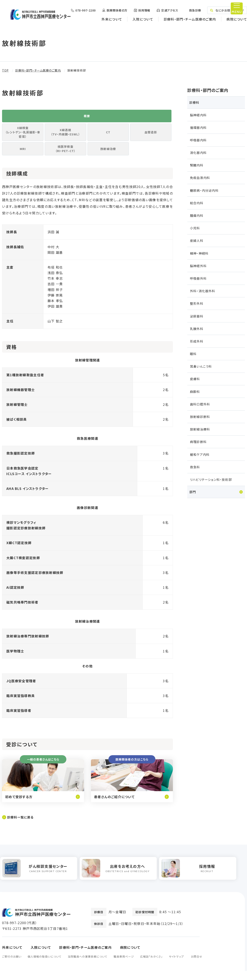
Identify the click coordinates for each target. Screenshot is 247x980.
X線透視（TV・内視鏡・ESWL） (66, 136)
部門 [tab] (193, 492)
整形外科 (197, 303)
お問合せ (197, 966)
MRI (23, 154)
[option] (41, 876)
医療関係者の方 (117, 10)
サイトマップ (176, 966)
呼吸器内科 (198, 140)
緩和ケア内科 (200, 454)
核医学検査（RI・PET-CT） (65, 154)
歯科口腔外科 (200, 404)
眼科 (193, 354)
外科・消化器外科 (203, 291)
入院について (143, 19)
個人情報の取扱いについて (44, 966)
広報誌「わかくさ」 (151, 966)
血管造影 (151, 136)
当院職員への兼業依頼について (88, 966)
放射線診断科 (200, 417)
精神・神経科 (199, 253)
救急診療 (195, 10)
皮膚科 (195, 379)
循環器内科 (198, 128)
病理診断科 (198, 442)
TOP (5, 70)
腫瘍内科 (197, 215)
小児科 (195, 228)
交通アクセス (170, 10)
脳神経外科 (198, 266)
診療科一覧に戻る (21, 824)
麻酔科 (195, 392)
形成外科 (197, 341)
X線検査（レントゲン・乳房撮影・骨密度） (23, 136)
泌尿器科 (197, 316)
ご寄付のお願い (12, 966)
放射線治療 (108, 154)
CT (108, 136)
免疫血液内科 (200, 178)
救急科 (195, 467)
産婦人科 (197, 241)
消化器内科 (198, 153)
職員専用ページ (124, 966)
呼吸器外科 (198, 278)
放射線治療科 (200, 429)
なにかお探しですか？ (227, 10)
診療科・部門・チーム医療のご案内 (190, 19)
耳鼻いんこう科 (201, 366)
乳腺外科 (197, 329)
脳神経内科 (198, 115)
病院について (237, 19)
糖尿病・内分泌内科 (204, 190)
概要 (87, 117)
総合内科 (197, 203)
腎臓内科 (197, 165)
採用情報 (144, 10)
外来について (112, 19)
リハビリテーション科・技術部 (211, 480)
